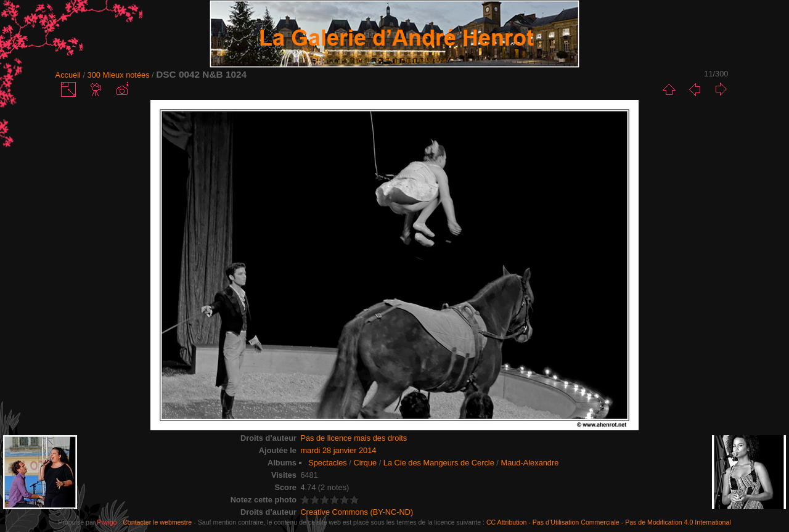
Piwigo (107, 522)
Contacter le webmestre (157, 522)
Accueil (68, 75)
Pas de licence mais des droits (354, 438)
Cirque (365, 463)
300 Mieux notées (119, 75)
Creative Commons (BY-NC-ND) (357, 512)
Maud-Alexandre (529, 463)
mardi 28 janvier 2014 (338, 450)
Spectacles (328, 463)
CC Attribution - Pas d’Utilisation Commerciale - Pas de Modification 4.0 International (609, 522)
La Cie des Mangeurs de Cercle (439, 463)
